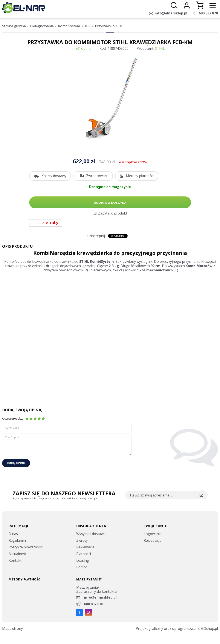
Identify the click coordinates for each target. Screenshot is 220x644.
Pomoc (82, 567)
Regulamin (17, 540)
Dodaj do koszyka (110, 202)
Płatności (84, 554)
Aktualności (18, 554)
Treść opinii (12, 437)
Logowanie (153, 534)
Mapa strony (12, 628)
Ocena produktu (13, 418)
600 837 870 (208, 13)
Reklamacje (85, 547)
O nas (13, 534)
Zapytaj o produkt (113, 213)
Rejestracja (153, 540)
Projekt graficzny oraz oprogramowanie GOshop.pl (177, 628)
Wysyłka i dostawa (91, 534)
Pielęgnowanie (42, 26)
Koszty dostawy (54, 176)
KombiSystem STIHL (74, 26)
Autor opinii (12, 428)
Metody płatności (140, 176)
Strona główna (14, 26)
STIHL (160, 48)
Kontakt (15, 560)
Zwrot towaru (97, 176)
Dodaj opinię (16, 463)
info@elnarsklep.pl (171, 13)
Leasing (83, 560)
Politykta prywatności (26, 547)
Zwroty (82, 540)
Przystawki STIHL (109, 26)
